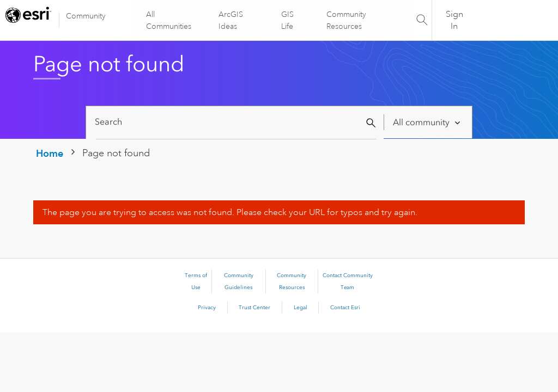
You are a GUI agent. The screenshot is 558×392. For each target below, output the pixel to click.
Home (50, 153)
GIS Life (287, 20)
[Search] (236, 122)
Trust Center (254, 308)
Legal (301, 308)
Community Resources (346, 20)
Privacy (207, 308)
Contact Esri (345, 308)
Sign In (454, 20)
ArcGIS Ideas (231, 20)
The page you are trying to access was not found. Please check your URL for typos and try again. (230, 212)
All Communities (169, 20)
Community (86, 16)
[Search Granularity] (427, 122)
